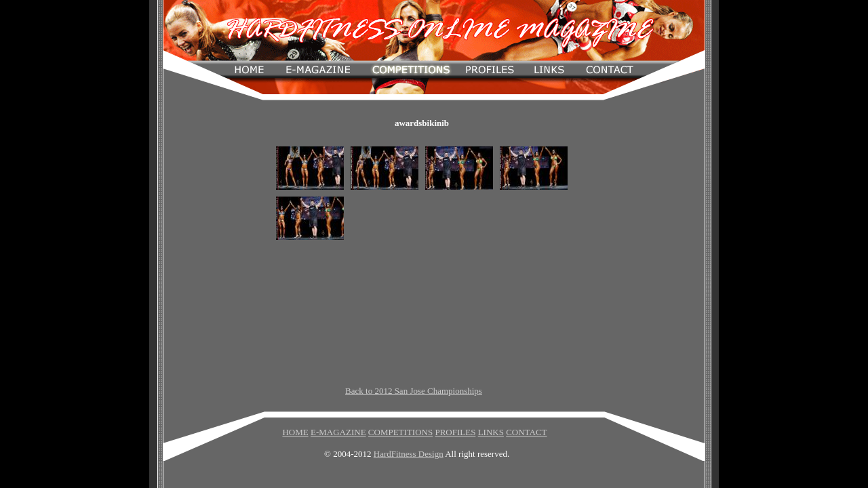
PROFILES (455, 432)
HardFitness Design (409, 454)
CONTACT (526, 432)
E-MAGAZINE (338, 432)
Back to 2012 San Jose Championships (414, 391)
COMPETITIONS (400, 432)
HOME (295, 432)
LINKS (491, 432)
